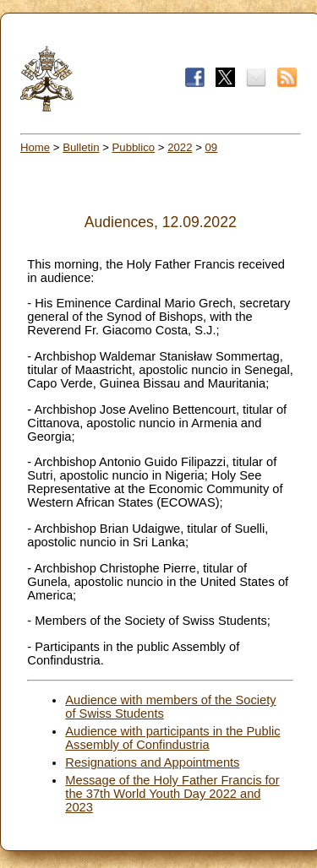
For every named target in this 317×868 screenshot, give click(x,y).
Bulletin (81, 147)
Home (35, 147)
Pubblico (134, 147)
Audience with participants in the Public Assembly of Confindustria (172, 738)
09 (212, 147)
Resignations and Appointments (152, 762)
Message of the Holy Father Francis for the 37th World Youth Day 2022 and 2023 (172, 794)
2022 (180, 147)
